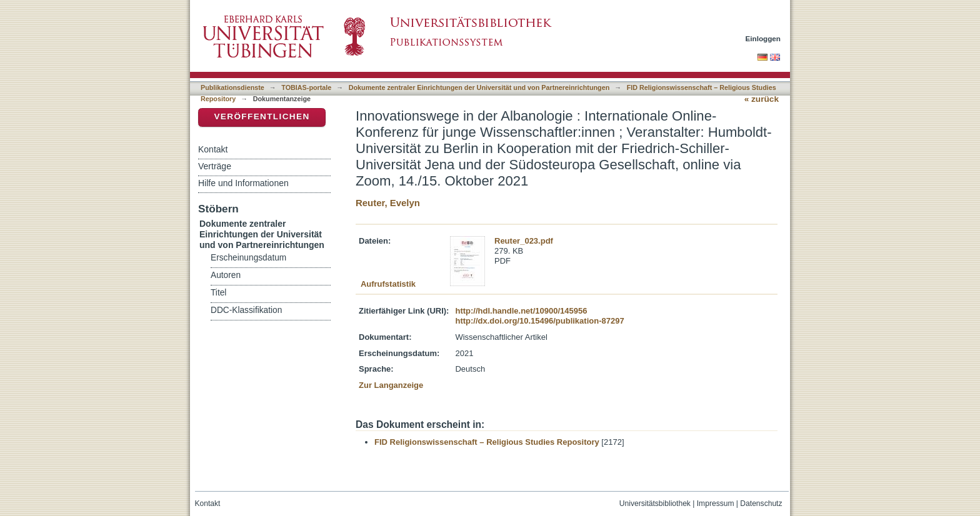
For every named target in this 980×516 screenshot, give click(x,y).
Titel (218, 293)
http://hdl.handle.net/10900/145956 (521, 311)
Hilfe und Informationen (243, 183)
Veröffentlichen (262, 117)
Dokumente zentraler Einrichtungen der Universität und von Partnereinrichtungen (479, 87)
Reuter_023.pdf (524, 241)
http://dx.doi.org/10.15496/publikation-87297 (539, 321)
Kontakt (213, 149)
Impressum (716, 504)
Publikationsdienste (232, 87)
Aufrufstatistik (388, 284)
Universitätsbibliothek (655, 504)
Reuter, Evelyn (388, 203)
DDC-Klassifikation (246, 310)
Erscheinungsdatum (248, 258)
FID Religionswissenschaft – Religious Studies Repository (487, 442)
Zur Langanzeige (391, 385)
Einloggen (763, 38)
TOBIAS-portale (306, 87)
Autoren (226, 275)
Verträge (215, 166)
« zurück (762, 99)
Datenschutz (761, 504)
